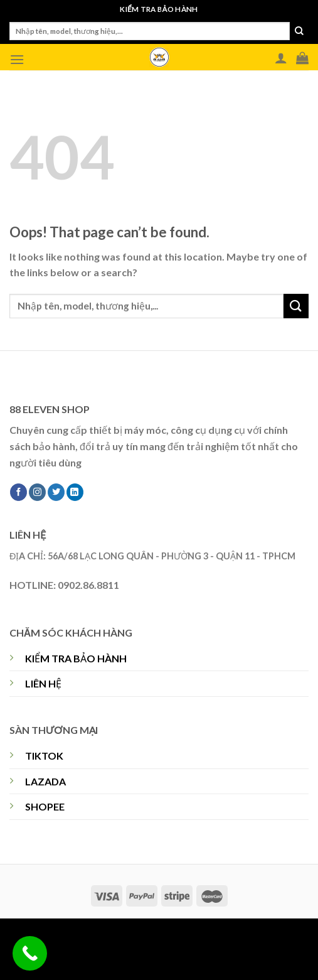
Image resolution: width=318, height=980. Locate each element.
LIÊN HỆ (43, 683)
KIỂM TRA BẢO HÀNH (76, 658)
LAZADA (45, 781)
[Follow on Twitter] (56, 492)
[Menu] (17, 59)
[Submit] (299, 31)
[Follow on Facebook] (19, 492)
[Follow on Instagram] (37, 492)
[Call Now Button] (30, 953)
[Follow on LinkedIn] (75, 492)
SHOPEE (45, 806)
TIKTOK (44, 756)
